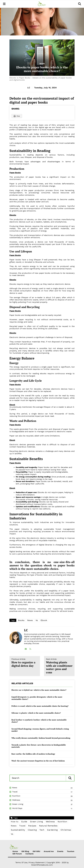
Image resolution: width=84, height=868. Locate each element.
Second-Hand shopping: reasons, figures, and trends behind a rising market (40, 730)
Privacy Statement (37, 862)
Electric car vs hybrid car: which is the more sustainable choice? (39, 690)
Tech (42, 830)
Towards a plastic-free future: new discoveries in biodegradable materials (39, 746)
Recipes (32, 826)
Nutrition (16, 796)
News (42, 64)
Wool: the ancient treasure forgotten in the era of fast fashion (38, 761)
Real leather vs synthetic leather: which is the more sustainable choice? (39, 721)
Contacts (30, 854)
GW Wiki (36, 851)
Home (15, 851)
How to (15, 822)
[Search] (37, 778)
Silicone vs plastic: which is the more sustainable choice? (36, 713)
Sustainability (18, 830)
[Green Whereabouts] (42, 4)
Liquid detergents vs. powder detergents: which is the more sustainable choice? (37, 698)
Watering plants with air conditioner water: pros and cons (59, 666)
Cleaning (32, 830)
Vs (37, 620)
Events (60, 851)
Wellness (16, 800)
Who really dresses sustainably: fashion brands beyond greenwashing (41, 738)
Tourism (71, 851)
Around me (49, 851)
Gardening (52, 830)
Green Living (18, 804)
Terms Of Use (21, 862)
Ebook (44, 620)
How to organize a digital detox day (25, 663)
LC (29, 88)
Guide (24, 822)
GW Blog (25, 851)
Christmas (66, 830)
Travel (15, 792)
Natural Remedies (48, 826)
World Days (17, 808)
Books (21, 620)
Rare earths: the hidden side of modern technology (33, 754)
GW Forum (17, 854)
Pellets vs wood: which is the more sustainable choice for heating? (40, 706)
